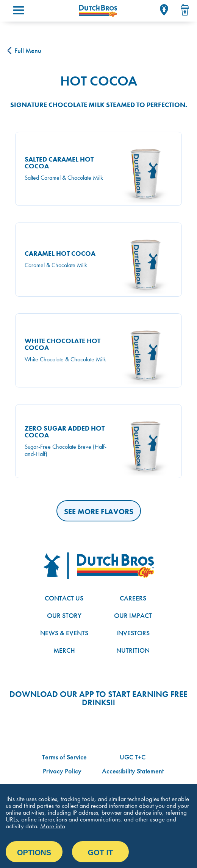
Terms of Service (64, 757)
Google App (64, 723)
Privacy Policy (62, 771)
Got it (101, 852)
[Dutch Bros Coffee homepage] (98, 11)
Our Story (64, 615)
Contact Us (64, 598)
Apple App (127, 723)
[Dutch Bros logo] (98, 566)
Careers (133, 598)
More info (53, 826)
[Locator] (164, 10)
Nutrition (133, 650)
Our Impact (133, 615)
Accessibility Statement (133, 771)
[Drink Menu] (185, 10)
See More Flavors (99, 512)
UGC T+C (133, 757)
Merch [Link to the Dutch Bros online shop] (64, 650)
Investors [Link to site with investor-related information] (133, 633)
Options (34, 852)
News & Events (64, 633)
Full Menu (24, 51)
